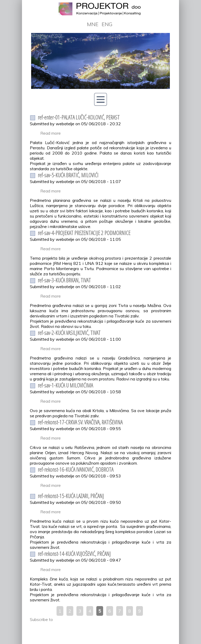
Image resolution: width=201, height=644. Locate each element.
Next (163, 78)
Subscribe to (41, 619)
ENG (107, 24)
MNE (93, 24)
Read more (51, 133)
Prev (38, 78)
